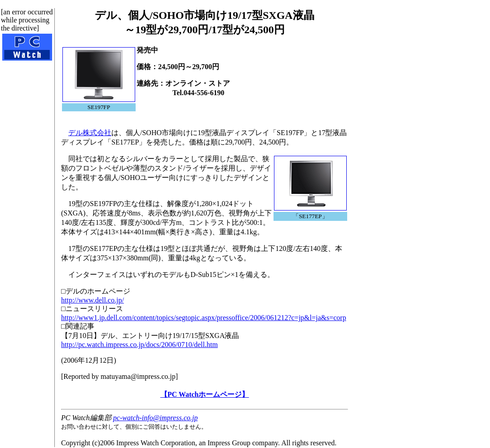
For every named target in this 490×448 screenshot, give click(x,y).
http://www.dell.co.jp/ (93, 300)
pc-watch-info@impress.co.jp (155, 418)
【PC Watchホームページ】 (205, 394)
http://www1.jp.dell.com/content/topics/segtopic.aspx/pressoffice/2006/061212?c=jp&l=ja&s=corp (204, 318)
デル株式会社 (90, 133)
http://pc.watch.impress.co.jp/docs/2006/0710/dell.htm (139, 345)
